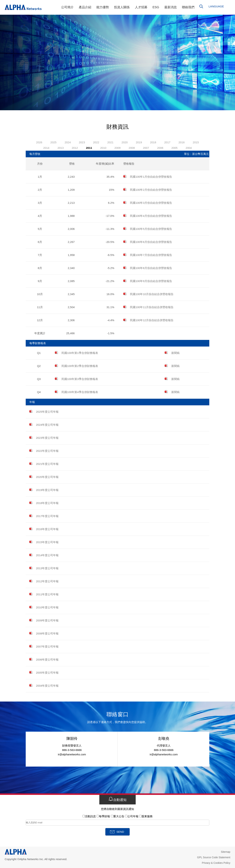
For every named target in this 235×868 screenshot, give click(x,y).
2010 (103, 148)
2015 (196, 142)
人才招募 (141, 7)
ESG (156, 7)
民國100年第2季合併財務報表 (76, 366)
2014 (46, 148)
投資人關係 (122, 7)
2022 (96, 142)
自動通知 (117, 799)
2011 (89, 148)
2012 (75, 148)
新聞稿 (172, 353)
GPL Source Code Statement (214, 857)
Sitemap (226, 852)
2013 (60, 148)
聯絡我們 (188, 7)
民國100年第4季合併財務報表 (76, 392)
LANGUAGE (216, 6)
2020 (125, 142)
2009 (117, 148)
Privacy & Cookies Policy (216, 863)
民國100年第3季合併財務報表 (76, 379)
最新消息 (171, 7)
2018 (153, 142)
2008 (132, 148)
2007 (146, 148)
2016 (181, 142)
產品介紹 (85, 7)
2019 (139, 142)
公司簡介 (67, 7)
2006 (160, 148)
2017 (167, 142)
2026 (39, 142)
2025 (53, 142)
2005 (175, 148)
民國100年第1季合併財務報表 (76, 353)
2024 (68, 142)
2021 (110, 142)
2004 (189, 148)
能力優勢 (103, 7)
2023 (82, 142)
